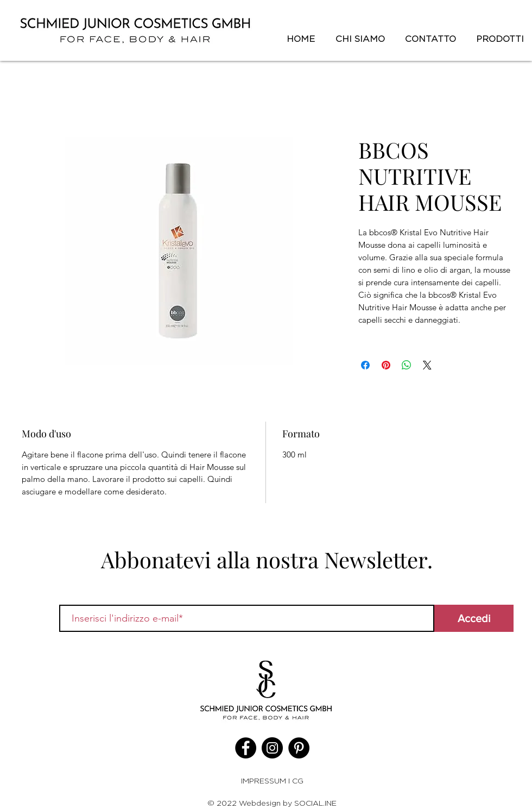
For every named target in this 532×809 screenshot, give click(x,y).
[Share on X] (427, 365)
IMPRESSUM (265, 780)
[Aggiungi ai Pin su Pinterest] (386, 365)
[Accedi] (474, 618)
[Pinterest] (299, 748)
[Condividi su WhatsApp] (407, 365)
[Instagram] (272, 748)
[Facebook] (246, 748)
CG (298, 780)
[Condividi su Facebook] (365, 365)
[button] (498, 39)
